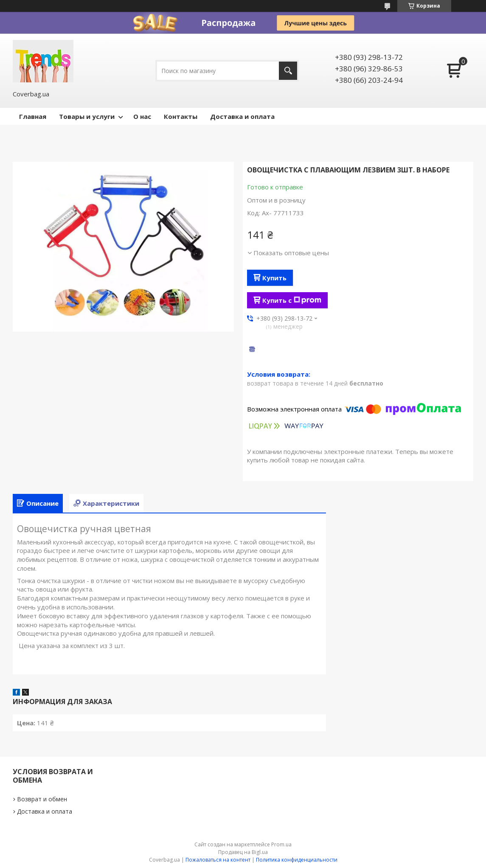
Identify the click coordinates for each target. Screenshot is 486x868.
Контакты (181, 116)
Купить (274, 278)
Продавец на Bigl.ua (243, 852)
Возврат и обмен (42, 799)
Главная (33, 116)
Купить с (292, 300)
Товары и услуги (87, 116)
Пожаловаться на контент (218, 860)
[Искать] (288, 71)
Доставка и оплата (242, 116)
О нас (142, 116)
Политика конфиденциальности (297, 860)
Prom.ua (281, 844)
